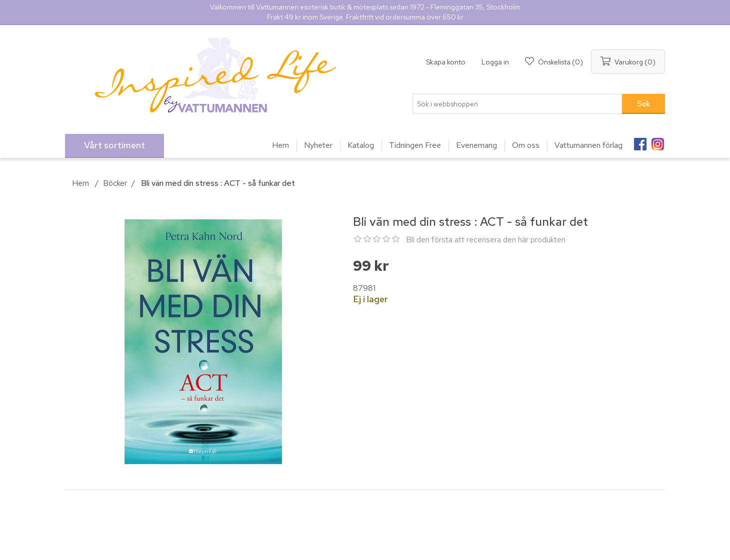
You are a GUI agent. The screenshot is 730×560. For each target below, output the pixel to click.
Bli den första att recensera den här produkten (486, 240)
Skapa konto (446, 62)
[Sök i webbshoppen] (517, 104)
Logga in (495, 62)
